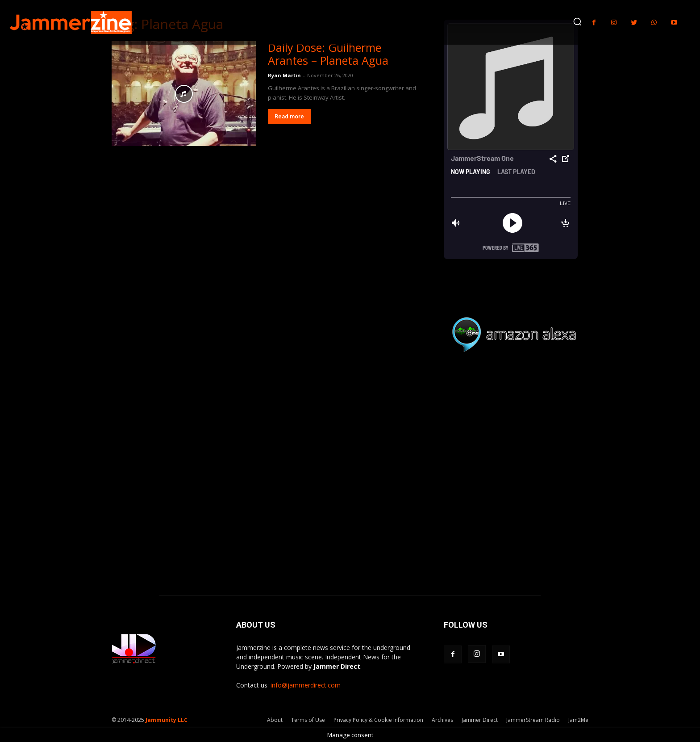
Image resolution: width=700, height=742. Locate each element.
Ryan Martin (284, 75)
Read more (289, 116)
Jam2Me (578, 720)
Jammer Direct (480, 720)
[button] (577, 21)
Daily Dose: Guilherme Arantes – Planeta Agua (328, 54)
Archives (442, 720)
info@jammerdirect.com (306, 685)
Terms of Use (308, 720)
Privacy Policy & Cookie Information (378, 720)
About (275, 720)
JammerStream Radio (533, 720)
